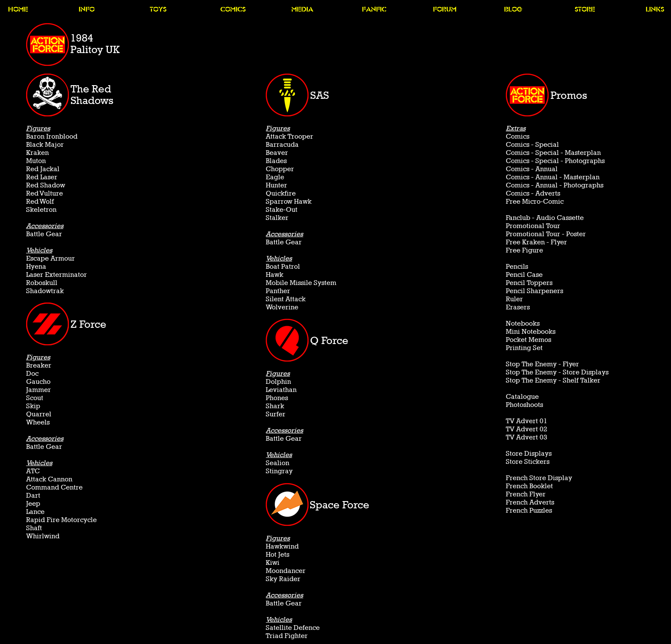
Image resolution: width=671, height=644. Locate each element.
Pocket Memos (528, 340)
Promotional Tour (533, 226)
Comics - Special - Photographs (555, 161)
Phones (277, 398)
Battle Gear (44, 234)
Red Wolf (40, 201)
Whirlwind (43, 536)
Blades (276, 161)
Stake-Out (282, 209)
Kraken (37, 153)
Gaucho (38, 381)
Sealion (278, 463)
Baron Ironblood (52, 136)
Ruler (514, 299)
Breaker (39, 365)
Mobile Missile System (301, 283)
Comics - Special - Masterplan (553, 153)
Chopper (280, 169)
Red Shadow (46, 185)
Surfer (276, 414)
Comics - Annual (532, 169)
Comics (518, 136)
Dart (33, 495)
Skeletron (41, 209)
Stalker (277, 218)
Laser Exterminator (56, 275)
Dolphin (278, 381)
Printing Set (524, 348)
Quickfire (281, 193)
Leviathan (281, 390)
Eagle (275, 177)
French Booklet (529, 486)
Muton (36, 161)
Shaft (34, 528)
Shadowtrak (45, 291)
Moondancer (286, 571)
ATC (33, 471)
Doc (32, 373)
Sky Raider (283, 579)
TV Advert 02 (527, 429)
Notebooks (523, 323)
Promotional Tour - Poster (546, 234)
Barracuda (282, 144)
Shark (275, 406)
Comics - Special (532, 144)
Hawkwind (282, 546)
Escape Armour (50, 258)
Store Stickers (528, 461)
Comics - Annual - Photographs (555, 185)
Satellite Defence (293, 628)
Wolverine (282, 307)
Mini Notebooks (531, 331)
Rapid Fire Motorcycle (61, 520)
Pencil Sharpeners (534, 291)
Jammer (39, 390)
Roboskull (42, 283)
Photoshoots (524, 405)
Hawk (275, 275)
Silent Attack (286, 299)
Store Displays (529, 453)
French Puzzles (529, 510)
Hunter (276, 185)
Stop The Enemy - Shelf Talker (553, 380)
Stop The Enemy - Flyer (542, 364)
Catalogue (522, 396)
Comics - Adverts (533, 193)
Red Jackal (43, 169)
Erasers (518, 307)
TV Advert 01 (527, 421)
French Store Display (539, 478)
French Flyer (526, 494)
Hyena (36, 266)
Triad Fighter (287, 636)
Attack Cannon (49, 479)
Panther (278, 291)
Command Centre (54, 487)
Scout (35, 398)
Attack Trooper (289, 136)
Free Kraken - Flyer (536, 242)
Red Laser (42, 177)
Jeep (33, 503)
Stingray (279, 471)
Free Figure (524, 250)
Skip (33, 406)
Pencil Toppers (529, 283)
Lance (35, 512)
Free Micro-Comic (535, 201)
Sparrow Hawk (289, 201)
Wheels (38, 422)
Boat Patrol (283, 266)
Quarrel (39, 414)
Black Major (45, 144)
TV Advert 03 (527, 437)
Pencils (517, 266)
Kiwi (273, 562)
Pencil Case (524, 275)
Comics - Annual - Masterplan (553, 177)
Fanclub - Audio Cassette (545, 218)
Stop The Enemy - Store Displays (557, 372)
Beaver (277, 153)
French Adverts (530, 502)
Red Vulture (45, 193)
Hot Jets (278, 554)
